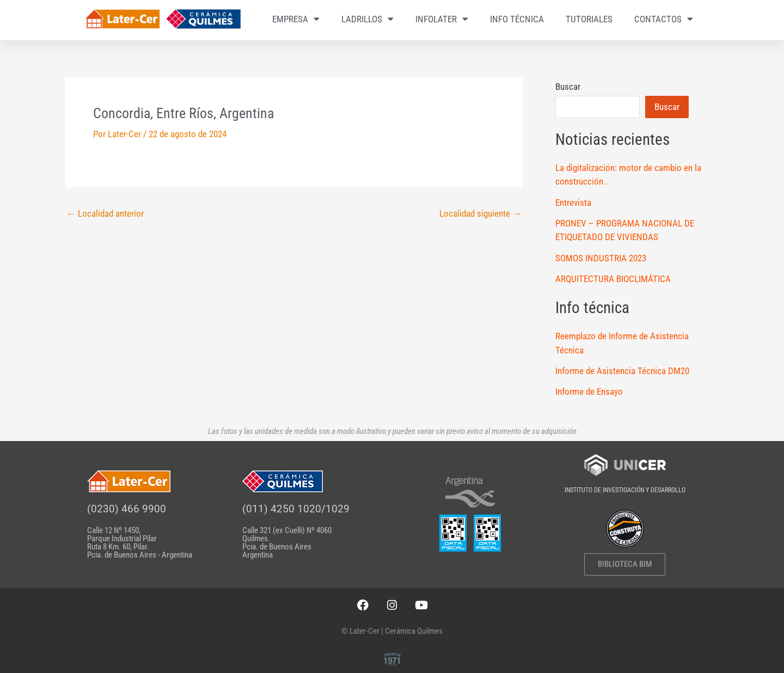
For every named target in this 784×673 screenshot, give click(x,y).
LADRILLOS (367, 19)
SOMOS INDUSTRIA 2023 (601, 258)
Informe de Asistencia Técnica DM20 (622, 371)
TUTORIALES (589, 19)
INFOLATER (442, 19)
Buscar (568, 87)
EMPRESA (296, 19)
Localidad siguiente (480, 214)
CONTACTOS (664, 19)
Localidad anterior (105, 214)
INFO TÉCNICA (517, 19)
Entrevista (573, 203)
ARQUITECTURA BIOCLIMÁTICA (613, 279)
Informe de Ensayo (589, 391)
